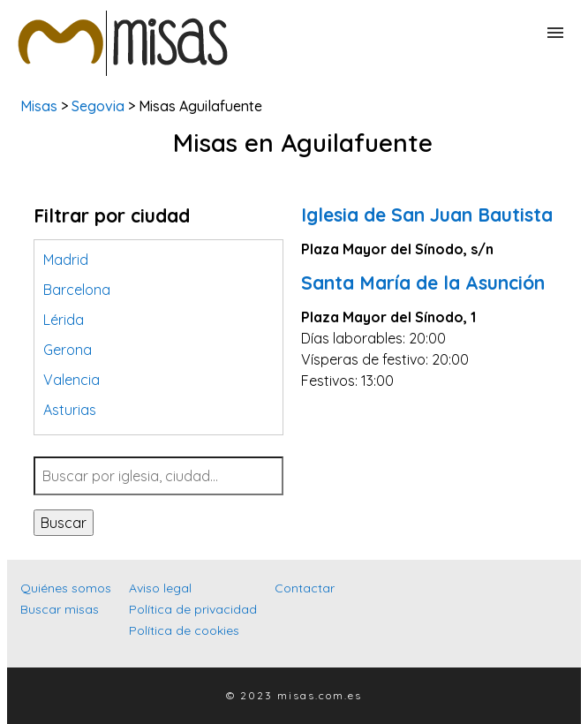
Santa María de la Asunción (423, 283)
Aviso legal (160, 588)
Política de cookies (184, 630)
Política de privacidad (193, 609)
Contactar (305, 588)
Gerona (68, 350)
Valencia (72, 380)
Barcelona (77, 290)
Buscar (64, 523)
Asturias (70, 410)
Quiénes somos (66, 588)
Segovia (98, 106)
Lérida (64, 320)
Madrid (66, 260)
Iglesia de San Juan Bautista (427, 215)
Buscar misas (60, 609)
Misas (39, 106)
